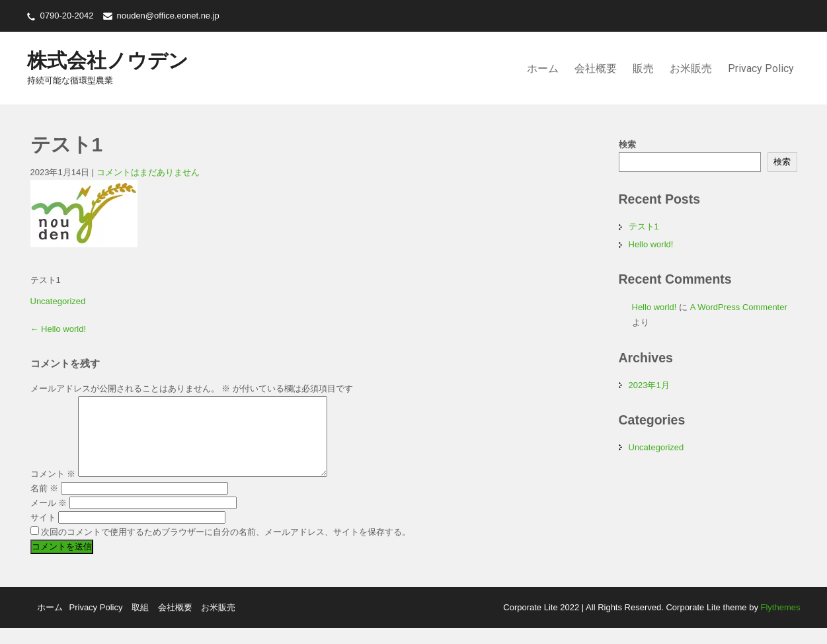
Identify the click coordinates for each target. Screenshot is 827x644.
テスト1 (644, 226)
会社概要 (596, 68)
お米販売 (691, 68)
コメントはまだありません (148, 172)
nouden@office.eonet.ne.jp (168, 16)
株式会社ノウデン (108, 60)
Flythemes (779, 623)
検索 (627, 144)
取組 (140, 623)
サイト (43, 533)
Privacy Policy (761, 68)
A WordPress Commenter (739, 307)
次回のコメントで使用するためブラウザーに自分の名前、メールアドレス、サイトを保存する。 (226, 548)
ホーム (543, 68)
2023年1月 (649, 385)
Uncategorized (58, 301)
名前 (45, 504)
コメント (53, 490)
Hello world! (59, 329)
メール (49, 519)
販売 (643, 68)
